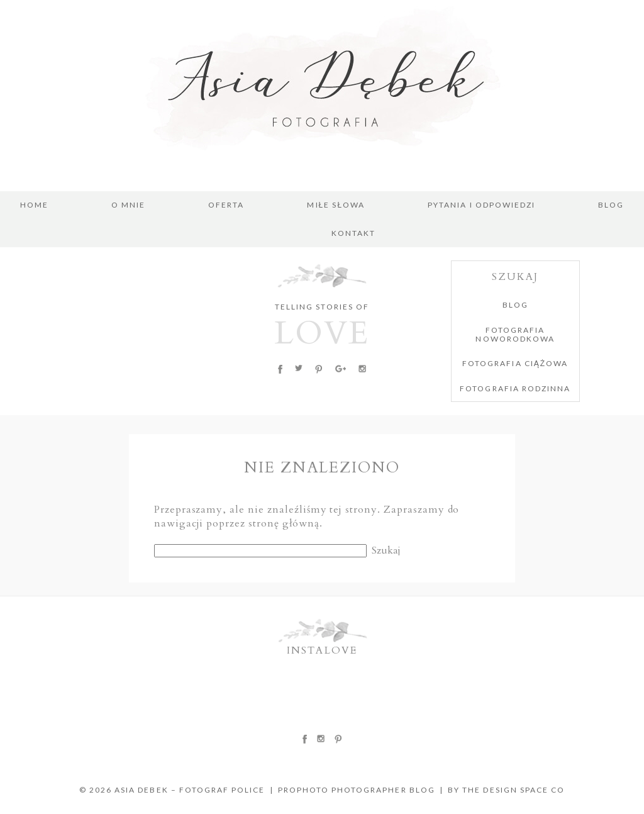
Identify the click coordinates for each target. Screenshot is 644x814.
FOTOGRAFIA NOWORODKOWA (515, 334)
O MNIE (128, 205)
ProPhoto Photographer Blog (357, 790)
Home (34, 205)
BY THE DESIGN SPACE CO (506, 790)
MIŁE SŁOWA (336, 205)
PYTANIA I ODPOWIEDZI (481, 205)
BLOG (611, 205)
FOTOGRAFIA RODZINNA (515, 388)
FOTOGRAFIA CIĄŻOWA (515, 363)
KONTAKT (353, 233)
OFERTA (226, 205)
